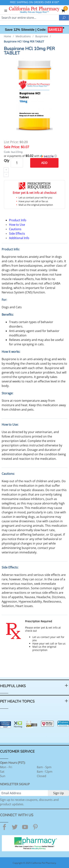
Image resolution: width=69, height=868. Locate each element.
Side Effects (17, 234)
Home (7, 36)
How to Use (17, 225)
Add (44, 163)
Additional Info (19, 238)
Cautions (15, 229)
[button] (34, 156)
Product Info (18, 220)
